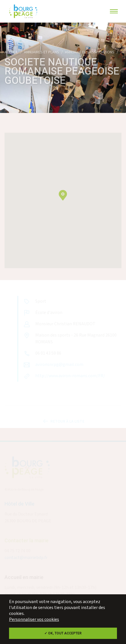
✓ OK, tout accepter (63, 633)
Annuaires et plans (42, 52)
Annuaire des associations (90, 52)
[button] (63, 198)
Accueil (11, 52)
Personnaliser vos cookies (34, 620)
